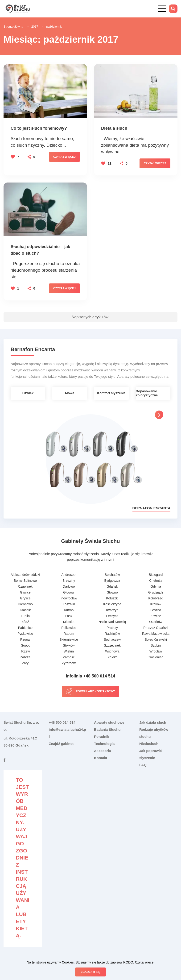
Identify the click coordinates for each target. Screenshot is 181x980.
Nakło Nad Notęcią (112, 622)
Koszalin (69, 604)
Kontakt (101, 758)
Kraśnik (25, 610)
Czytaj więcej (64, 157)
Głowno (112, 592)
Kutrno (69, 610)
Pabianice (25, 628)
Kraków (156, 604)
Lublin (25, 616)
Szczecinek (112, 645)
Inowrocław (69, 598)
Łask (69, 616)
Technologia (104, 744)
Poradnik (102, 737)
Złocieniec (156, 657)
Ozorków (156, 622)
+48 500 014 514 (62, 722)
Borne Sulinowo (25, 581)
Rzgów (25, 639)
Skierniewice (69, 639)
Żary (25, 663)
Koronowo (25, 604)
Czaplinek (25, 586)
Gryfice (25, 598)
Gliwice (25, 592)
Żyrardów (69, 663)
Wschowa (112, 651)
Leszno (156, 610)
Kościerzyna (112, 604)
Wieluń (69, 651)
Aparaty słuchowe (109, 722)
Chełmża (156, 581)
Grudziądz (156, 592)
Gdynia (156, 586)
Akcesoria (103, 751)
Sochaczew (112, 639)
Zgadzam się (91, 972)
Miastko (69, 622)
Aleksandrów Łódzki (25, 575)
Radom (69, 634)
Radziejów (112, 634)
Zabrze (25, 657)
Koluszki (112, 598)
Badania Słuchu (107, 729)
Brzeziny (69, 581)
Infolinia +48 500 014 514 (90, 676)
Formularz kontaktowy (95, 691)
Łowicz (156, 616)
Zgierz (112, 657)
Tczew (25, 651)
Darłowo (69, 586)
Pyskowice (25, 634)
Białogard (156, 575)
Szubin (156, 645)
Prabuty (112, 628)
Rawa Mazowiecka (156, 634)
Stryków (69, 645)
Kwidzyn (112, 610)
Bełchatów (112, 575)
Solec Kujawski (156, 639)
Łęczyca (112, 616)
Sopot (25, 645)
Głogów (69, 592)
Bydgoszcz (112, 581)
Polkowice (69, 628)
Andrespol (69, 575)
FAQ (143, 765)
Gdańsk (112, 586)
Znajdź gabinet (61, 744)
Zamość (69, 657)
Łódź (25, 622)
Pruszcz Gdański (156, 628)
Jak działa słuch (153, 722)
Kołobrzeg (156, 598)
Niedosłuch (149, 744)
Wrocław (156, 651)
